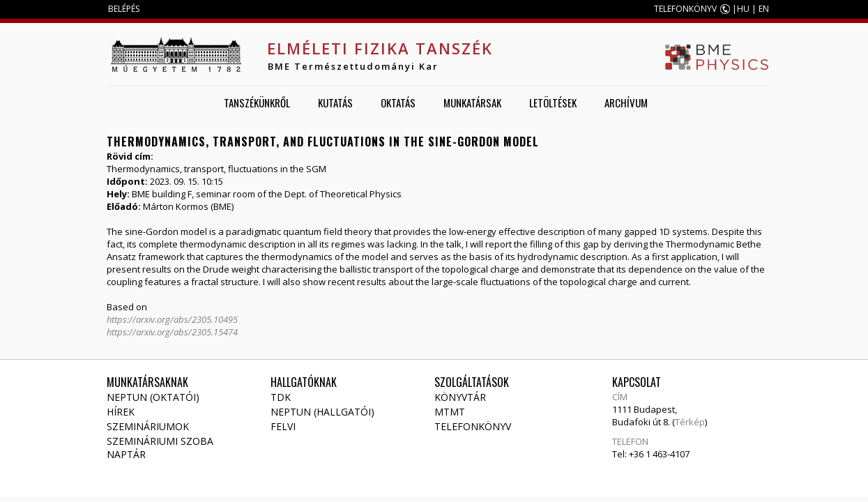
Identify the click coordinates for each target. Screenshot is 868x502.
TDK (281, 397)
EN (764, 9)
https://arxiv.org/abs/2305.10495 (172, 319)
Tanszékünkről (257, 102)
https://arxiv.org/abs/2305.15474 (172, 332)
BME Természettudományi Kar (353, 66)
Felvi (283, 426)
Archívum (626, 102)
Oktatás (398, 102)
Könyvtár (460, 397)
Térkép (690, 422)
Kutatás (335, 102)
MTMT (450, 412)
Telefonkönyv (473, 426)
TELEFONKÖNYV (685, 9)
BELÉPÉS (124, 9)
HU (743, 9)
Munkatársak (472, 102)
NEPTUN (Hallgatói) (322, 412)
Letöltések (553, 102)
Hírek (121, 412)
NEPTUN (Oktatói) (153, 397)
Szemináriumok (148, 426)
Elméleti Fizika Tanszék (380, 48)
